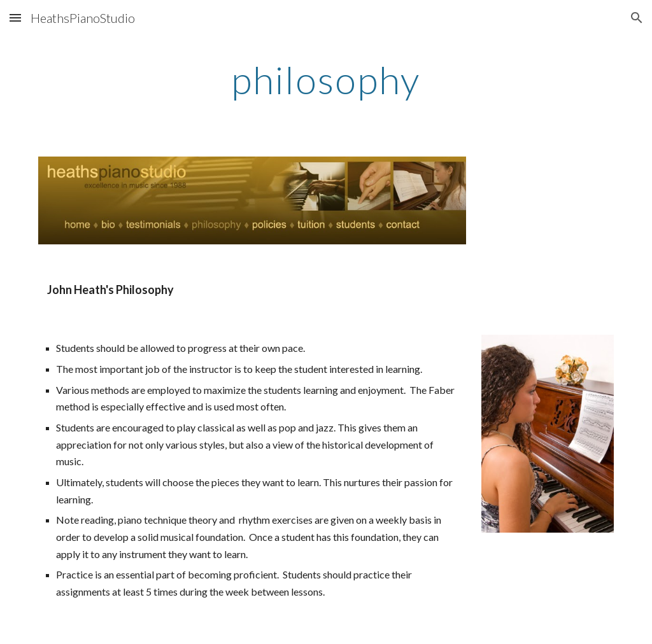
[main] (326, 80)
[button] (15, 17)
